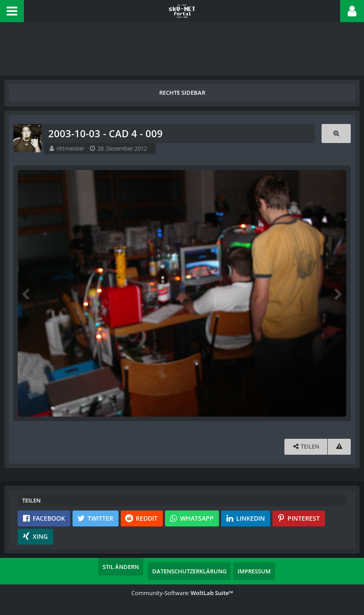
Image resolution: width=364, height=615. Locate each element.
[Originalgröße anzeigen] (336, 133)
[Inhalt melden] (339, 447)
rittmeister (71, 148)
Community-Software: (182, 593)
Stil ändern (121, 567)
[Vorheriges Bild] (27, 294)
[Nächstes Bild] (337, 294)
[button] (12, 11)
